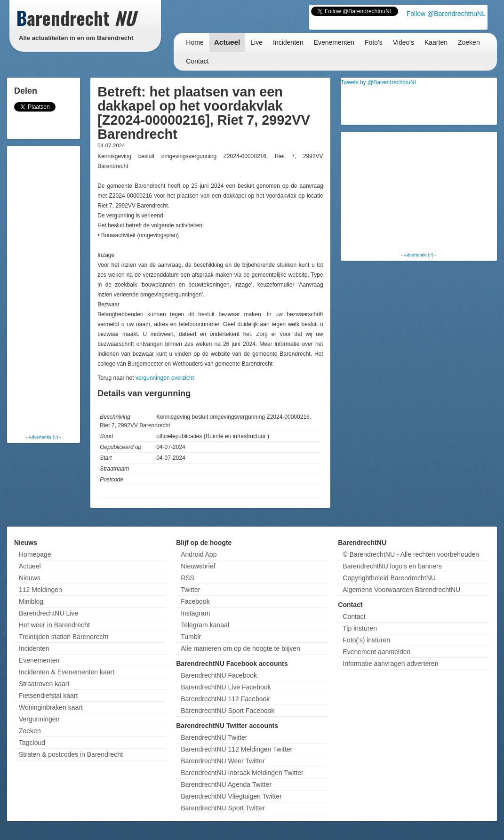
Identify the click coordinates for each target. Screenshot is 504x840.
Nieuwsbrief (198, 566)
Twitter (190, 590)
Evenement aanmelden (376, 652)
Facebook (195, 601)
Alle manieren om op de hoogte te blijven (240, 648)
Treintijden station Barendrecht (64, 637)
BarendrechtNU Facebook (219, 675)
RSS (188, 578)
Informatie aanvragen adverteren (390, 664)
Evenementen (334, 42)
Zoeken (469, 42)
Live (256, 42)
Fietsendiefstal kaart (48, 696)
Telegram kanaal (205, 625)
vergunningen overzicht (165, 378)
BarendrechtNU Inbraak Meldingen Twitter (242, 773)
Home (195, 42)
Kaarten (436, 42)
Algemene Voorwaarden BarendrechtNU (401, 590)
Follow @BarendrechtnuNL (446, 14)
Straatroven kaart (44, 684)
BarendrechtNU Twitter (214, 737)
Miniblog (31, 601)
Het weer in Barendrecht (54, 625)
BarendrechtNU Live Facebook (226, 687)
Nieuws (30, 578)
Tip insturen (360, 628)
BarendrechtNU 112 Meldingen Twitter (236, 749)
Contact (197, 61)
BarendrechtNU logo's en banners (392, 566)
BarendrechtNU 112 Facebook (225, 699)
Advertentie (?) (44, 437)
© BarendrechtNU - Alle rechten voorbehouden (411, 554)
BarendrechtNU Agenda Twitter (226, 784)
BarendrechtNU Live (48, 613)
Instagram (195, 613)
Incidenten (288, 42)
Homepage (35, 554)
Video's (404, 42)
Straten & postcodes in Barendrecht (71, 754)
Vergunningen (39, 719)
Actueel (227, 42)
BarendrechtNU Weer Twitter (223, 761)
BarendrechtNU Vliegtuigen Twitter (231, 796)
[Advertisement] (47, 289)
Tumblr (191, 637)
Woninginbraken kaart (51, 707)
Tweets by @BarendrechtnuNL (379, 82)
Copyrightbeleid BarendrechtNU (389, 578)
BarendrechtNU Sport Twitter (223, 808)
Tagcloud (32, 743)
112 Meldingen (40, 590)
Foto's (374, 42)
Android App (199, 554)
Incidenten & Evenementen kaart (67, 672)
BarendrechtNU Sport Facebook (228, 711)
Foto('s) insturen (366, 640)
